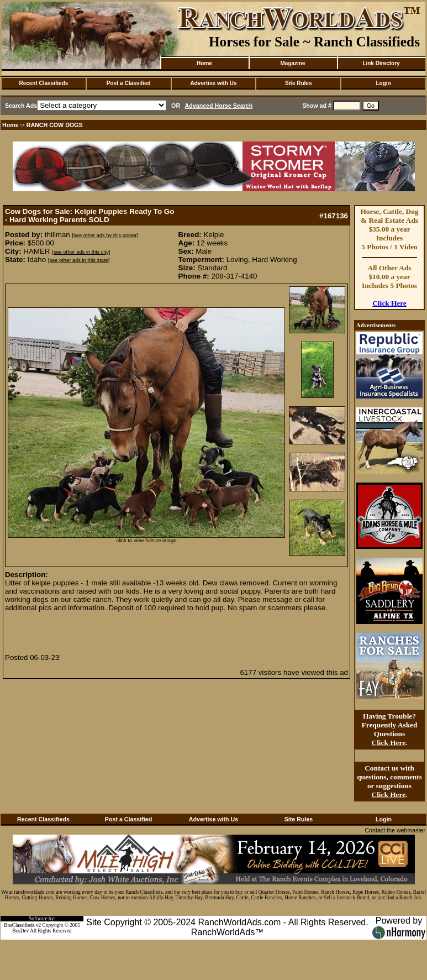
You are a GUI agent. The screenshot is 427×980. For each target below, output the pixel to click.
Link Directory (381, 63)
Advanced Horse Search (219, 106)
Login (383, 83)
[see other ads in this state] (79, 260)
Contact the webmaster (395, 830)
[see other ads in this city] (81, 252)
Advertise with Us (214, 83)
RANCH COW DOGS (55, 125)
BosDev (20, 931)
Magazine (292, 63)
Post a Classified (129, 83)
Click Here (389, 303)
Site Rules (298, 83)
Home (204, 63)
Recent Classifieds (43, 83)
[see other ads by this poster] (105, 235)
